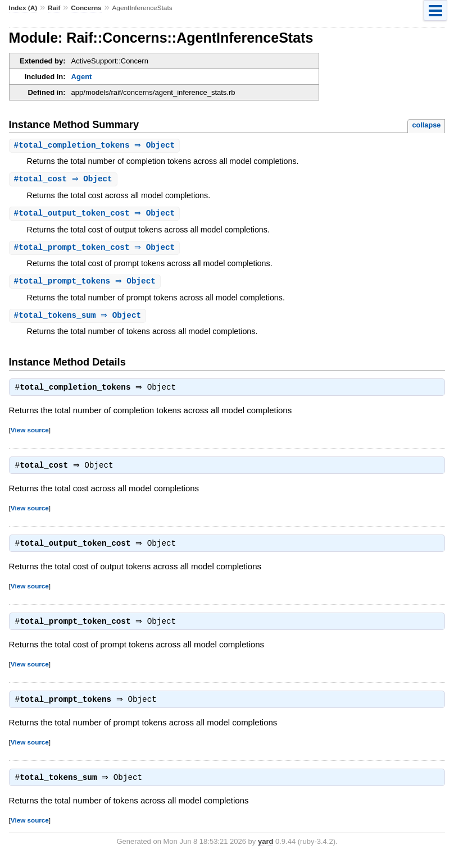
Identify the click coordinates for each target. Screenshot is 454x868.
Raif (54, 8)
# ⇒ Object (96, 146)
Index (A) (23, 8)
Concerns (86, 8)
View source (30, 434)
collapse (426, 125)
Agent (82, 77)
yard (265, 851)
